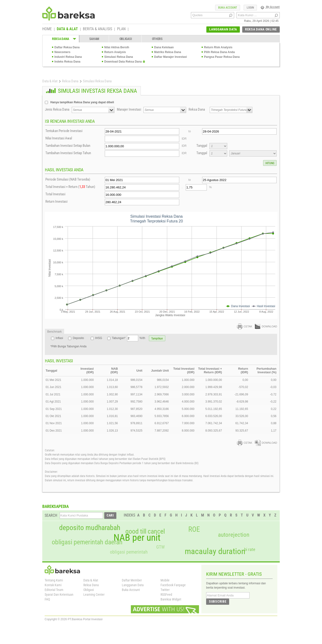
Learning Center (94, 595)
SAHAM (94, 39)
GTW (160, 547)
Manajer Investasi (129, 109)
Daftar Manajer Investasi (170, 57)
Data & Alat (50, 81)
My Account (270, 7)
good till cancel (145, 531)
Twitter (165, 590)
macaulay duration (215, 551)
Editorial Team (54, 590)
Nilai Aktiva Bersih (117, 47)
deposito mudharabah (90, 528)
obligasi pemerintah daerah (87, 542)
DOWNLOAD (266, 326)
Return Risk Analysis (218, 47)
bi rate (250, 549)
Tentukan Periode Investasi (64, 131)
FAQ (47, 599)
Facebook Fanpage (173, 585)
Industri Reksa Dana (68, 57)
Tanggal (202, 146)
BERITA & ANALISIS (97, 29)
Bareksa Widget (171, 599)
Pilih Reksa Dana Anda (219, 52)
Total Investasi (55, 194)
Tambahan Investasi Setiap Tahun (68, 153)
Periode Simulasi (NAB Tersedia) (68, 179)
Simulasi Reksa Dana (119, 57)
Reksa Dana (70, 81)
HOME (47, 29)
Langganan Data (133, 585)
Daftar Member (132, 580)
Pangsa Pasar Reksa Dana (222, 57)
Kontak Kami (53, 585)
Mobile (165, 580)
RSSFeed (166, 595)
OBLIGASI (126, 39)
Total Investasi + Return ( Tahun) (70, 187)
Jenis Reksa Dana (57, 109)
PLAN (121, 29)
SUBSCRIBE (218, 601)
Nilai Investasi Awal (59, 138)
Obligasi (89, 590)
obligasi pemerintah (129, 552)
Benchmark (54, 332)
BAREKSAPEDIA (56, 506)
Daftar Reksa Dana (67, 47)
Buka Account (131, 590)
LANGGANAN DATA (223, 29)
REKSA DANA (61, 39)
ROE (194, 529)
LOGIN (250, 8)
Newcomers (62, 52)
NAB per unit (137, 538)
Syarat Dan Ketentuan (59, 595)
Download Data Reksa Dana (123, 62)
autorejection (234, 535)
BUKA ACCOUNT (228, 8)
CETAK (245, 326)
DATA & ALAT (67, 29)
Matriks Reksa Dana (168, 52)
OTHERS (157, 39)
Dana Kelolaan (164, 47)
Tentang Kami (54, 580)
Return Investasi (56, 202)
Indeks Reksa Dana (67, 62)
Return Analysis (115, 52)
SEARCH (51, 515)
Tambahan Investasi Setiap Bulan (68, 146)
